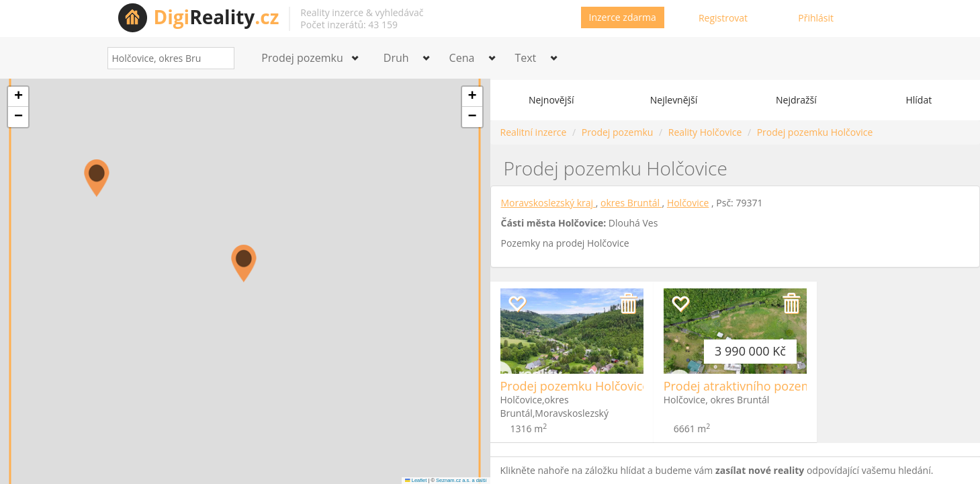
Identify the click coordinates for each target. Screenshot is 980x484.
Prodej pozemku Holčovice (815, 132)
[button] (97, 178)
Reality (217, 17)
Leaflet (416, 480)
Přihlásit (816, 18)
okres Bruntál (631, 203)
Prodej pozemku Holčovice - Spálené (603, 386)
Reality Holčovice (705, 132)
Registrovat (723, 18)
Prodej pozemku (617, 132)
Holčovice (688, 203)
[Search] (219, 58)
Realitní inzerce (534, 132)
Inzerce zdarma (623, 17)
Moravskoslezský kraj (548, 203)
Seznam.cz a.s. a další (461, 480)
